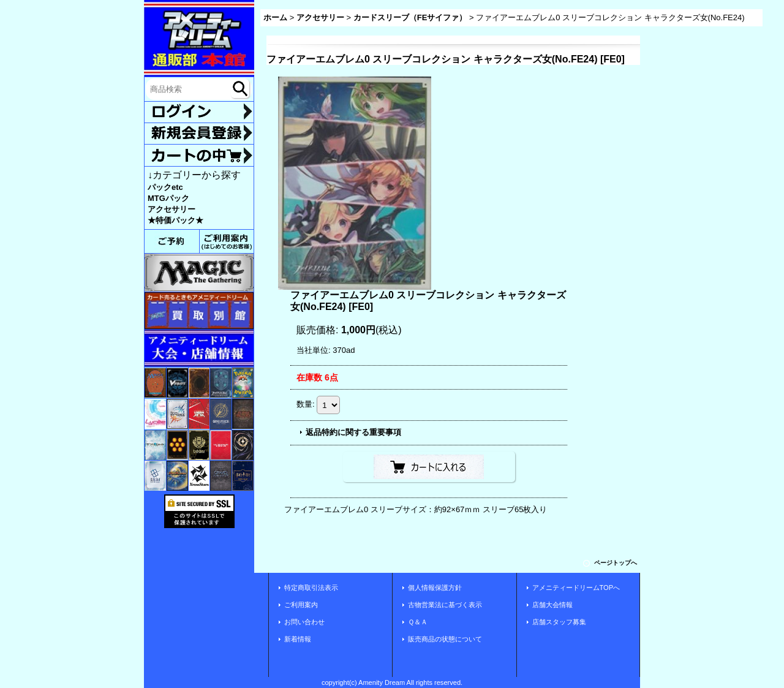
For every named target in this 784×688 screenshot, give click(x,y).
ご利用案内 (301, 605)
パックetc (165, 187)
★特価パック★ (175, 220)
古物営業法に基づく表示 (445, 605)
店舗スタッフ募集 (559, 622)
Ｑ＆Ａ (418, 622)
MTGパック (168, 198)
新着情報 (298, 639)
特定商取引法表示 (311, 588)
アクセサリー (171, 209)
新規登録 (199, 134)
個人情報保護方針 (435, 588)
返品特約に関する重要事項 (353, 432)
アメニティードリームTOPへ (576, 588)
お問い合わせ (304, 622)
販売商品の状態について (445, 639)
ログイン (199, 112)
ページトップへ (616, 563)
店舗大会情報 (552, 605)
